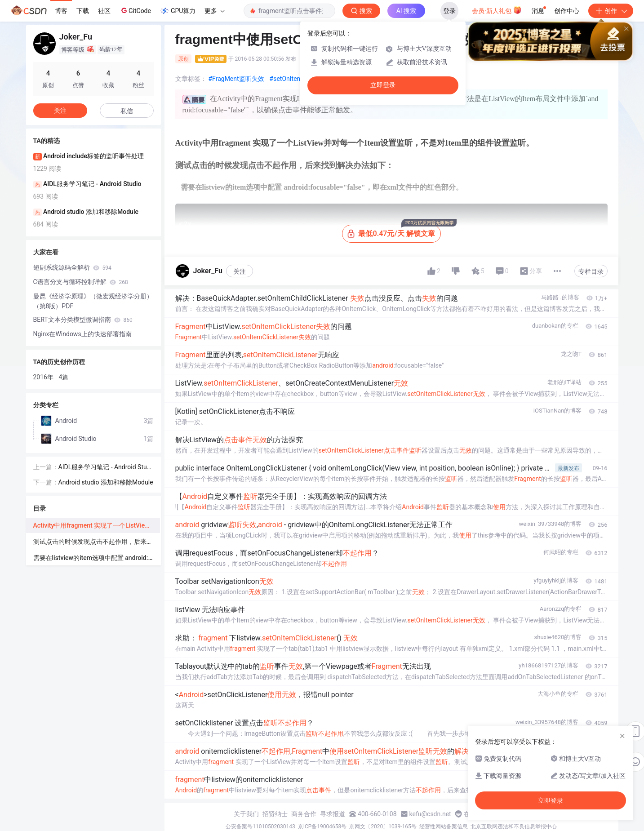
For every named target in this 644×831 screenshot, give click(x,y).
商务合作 (304, 814)
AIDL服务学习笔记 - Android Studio (105, 468)
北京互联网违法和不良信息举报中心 (514, 827)
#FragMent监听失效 (236, 79)
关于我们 (246, 814)
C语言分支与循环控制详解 (81, 282)
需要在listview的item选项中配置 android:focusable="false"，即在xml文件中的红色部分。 (97, 558)
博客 (61, 11)
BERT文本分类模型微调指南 (83, 320)
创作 (611, 11)
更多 (214, 11)
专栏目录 (591, 271)
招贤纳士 (275, 814)
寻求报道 (333, 814)
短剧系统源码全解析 (72, 267)
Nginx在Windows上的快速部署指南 (82, 334)
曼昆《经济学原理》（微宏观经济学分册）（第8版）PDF (93, 301)
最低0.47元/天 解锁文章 (394, 231)
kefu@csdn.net (430, 814)
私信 (127, 111)
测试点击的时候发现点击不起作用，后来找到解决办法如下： (97, 542)
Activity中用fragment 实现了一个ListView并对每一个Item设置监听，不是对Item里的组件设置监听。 (97, 525)
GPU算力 (178, 11)
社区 (104, 11)
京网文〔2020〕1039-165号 (383, 827)
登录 (449, 11)
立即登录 (383, 85)
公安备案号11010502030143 (260, 827)
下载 (83, 11)
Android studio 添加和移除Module (106, 482)
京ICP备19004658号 (322, 827)
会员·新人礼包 (497, 10)
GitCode (135, 10)
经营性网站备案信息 (444, 827)
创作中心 (567, 11)
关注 (240, 271)
